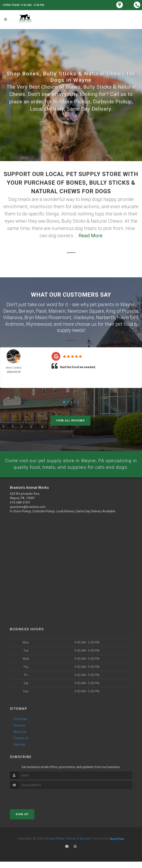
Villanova (13, 317)
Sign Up (22, 821)
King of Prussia (122, 311)
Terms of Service (78, 845)
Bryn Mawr (36, 317)
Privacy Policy (55, 845)
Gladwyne (84, 317)
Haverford (128, 317)
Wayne (127, 304)
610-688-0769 (20, 509)
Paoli (41, 311)
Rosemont (60, 317)
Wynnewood (39, 323)
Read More (91, 236)
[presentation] (33, 803)
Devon (10, 311)
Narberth (106, 317)
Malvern (57, 311)
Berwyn (26, 311)
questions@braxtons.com (28, 513)
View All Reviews (70, 420)
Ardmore (14, 323)
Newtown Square (86, 311)
